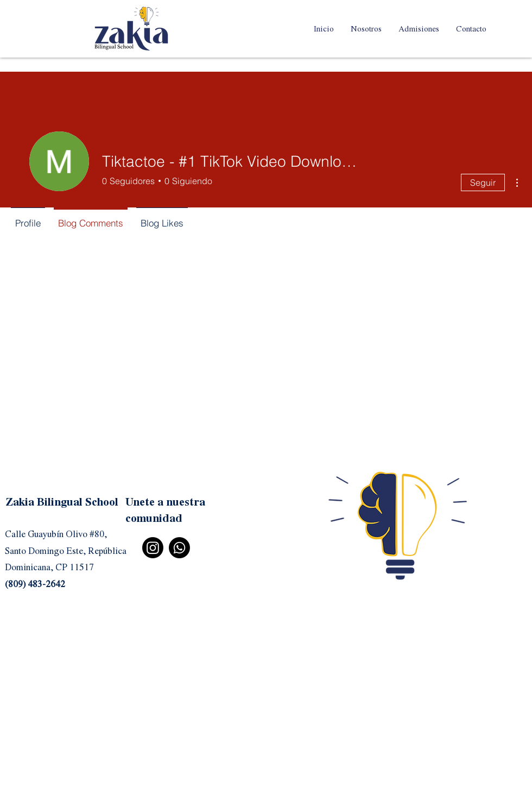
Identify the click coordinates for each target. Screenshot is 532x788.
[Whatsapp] (179, 548)
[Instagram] (153, 548)
